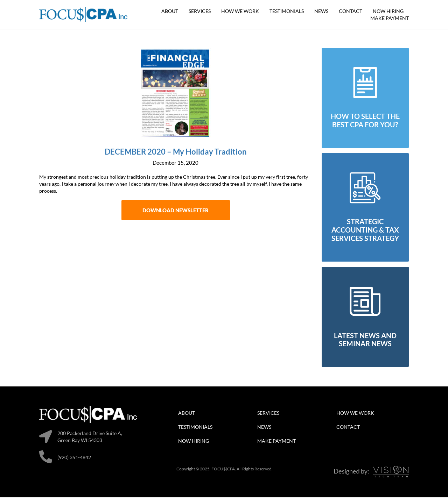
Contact (351, 11)
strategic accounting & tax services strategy (365, 231)
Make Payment (390, 18)
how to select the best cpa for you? (365, 121)
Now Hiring (388, 11)
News (321, 11)
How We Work (240, 11)
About (170, 11)
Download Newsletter (176, 211)
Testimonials (287, 11)
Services (200, 11)
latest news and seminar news (365, 341)
